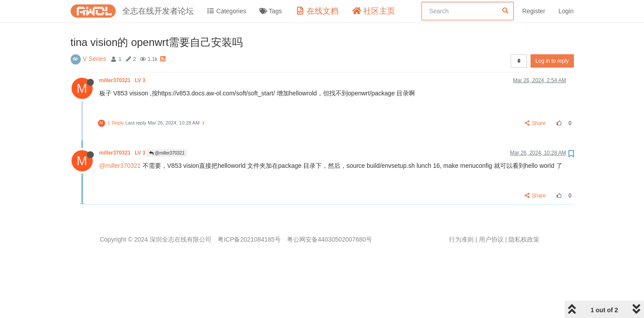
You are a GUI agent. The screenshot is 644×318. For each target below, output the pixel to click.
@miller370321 (167, 153)
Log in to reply (552, 61)
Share (535, 123)
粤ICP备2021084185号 (249, 239)
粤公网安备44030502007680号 (330, 239)
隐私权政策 (524, 239)
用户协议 (491, 239)
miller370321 (123, 80)
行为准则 (461, 239)
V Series (95, 59)
